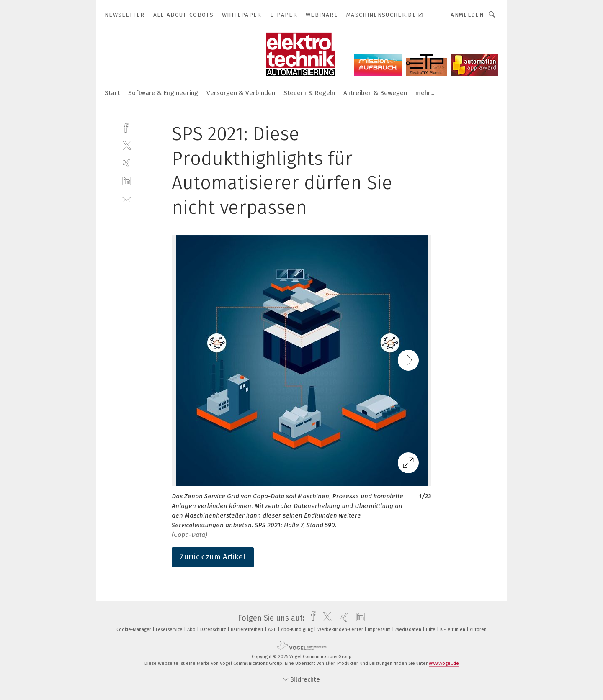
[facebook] (127, 127)
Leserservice (170, 629)
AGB (273, 629)
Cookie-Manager (134, 629)
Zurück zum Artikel (213, 557)
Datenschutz (214, 629)
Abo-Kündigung (298, 629)
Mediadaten (409, 629)
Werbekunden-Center (341, 629)
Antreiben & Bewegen (375, 93)
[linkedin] (127, 181)
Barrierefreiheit (248, 629)
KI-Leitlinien (453, 629)
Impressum (380, 629)
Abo (192, 629)
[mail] (127, 199)
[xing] (127, 163)
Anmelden (467, 15)
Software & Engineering (163, 93)
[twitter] (127, 145)
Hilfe (431, 629)
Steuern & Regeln (309, 93)
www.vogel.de (444, 663)
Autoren (478, 629)
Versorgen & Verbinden (241, 93)
